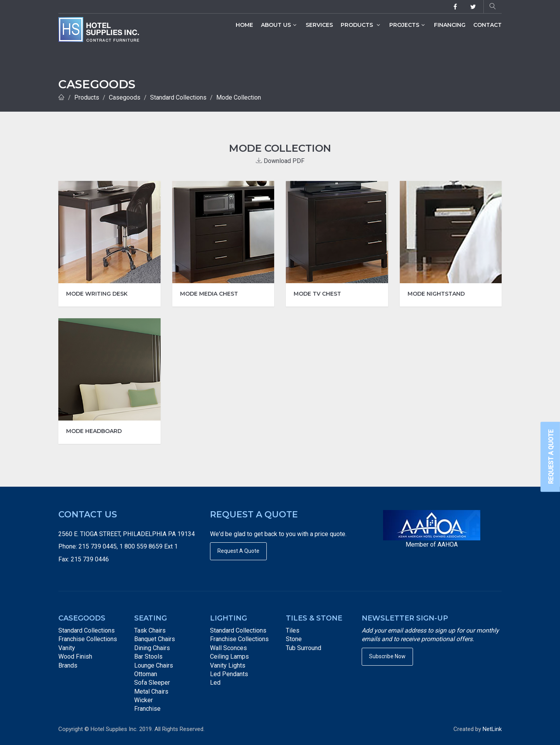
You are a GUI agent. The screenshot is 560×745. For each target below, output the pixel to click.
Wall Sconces (228, 648)
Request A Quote (238, 551)
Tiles (293, 630)
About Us (279, 25)
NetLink (492, 729)
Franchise (147, 709)
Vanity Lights (228, 665)
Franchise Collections (88, 639)
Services (319, 25)
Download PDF (280, 161)
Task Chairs (150, 630)
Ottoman (146, 674)
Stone (294, 639)
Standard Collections (178, 97)
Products (360, 25)
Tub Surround (304, 648)
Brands (68, 665)
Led (215, 683)
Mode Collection (239, 97)
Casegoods (125, 97)
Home (244, 25)
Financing (450, 25)
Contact (487, 25)
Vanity (67, 648)
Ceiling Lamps (229, 656)
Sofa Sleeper (152, 683)
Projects (407, 25)
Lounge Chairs (154, 665)
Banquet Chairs (155, 639)
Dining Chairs (152, 648)
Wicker (143, 700)
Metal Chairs (151, 692)
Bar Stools (148, 656)
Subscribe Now (387, 656)
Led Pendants (229, 674)
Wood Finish (75, 656)
